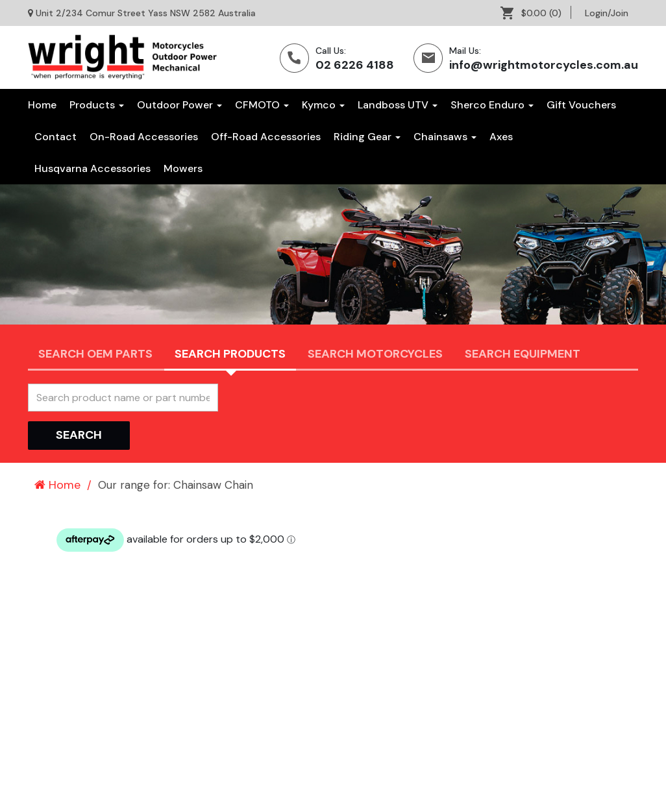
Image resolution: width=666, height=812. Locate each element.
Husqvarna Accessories (92, 168)
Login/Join (607, 13)
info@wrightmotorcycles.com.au (544, 65)
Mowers (183, 168)
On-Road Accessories (144, 137)
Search (79, 435)
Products (97, 105)
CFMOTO (262, 105)
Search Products (230, 354)
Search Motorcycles (375, 354)
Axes (501, 137)
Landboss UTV (398, 105)
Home (42, 105)
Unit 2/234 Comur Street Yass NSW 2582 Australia (146, 13)
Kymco (323, 105)
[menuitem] (536, 13)
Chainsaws (445, 137)
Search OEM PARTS (95, 354)
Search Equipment (523, 354)
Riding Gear (367, 137)
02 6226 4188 (355, 65)
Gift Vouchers (581, 105)
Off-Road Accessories (266, 137)
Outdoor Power (179, 105)
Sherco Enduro (492, 105)
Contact (55, 137)
